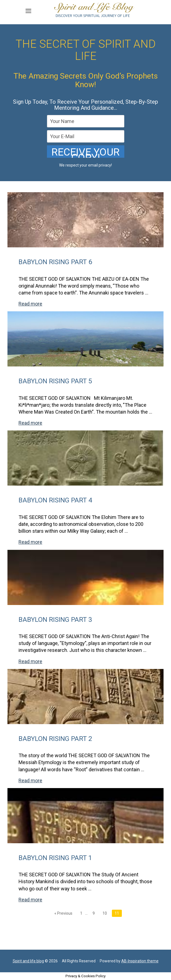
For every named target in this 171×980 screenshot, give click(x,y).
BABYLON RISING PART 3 (55, 620)
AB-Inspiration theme (140, 961)
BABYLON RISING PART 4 (55, 500)
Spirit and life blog (28, 961)
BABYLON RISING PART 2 (55, 739)
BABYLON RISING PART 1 (55, 858)
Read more (30, 304)
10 (105, 913)
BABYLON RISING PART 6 (55, 262)
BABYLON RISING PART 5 (55, 381)
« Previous (63, 913)
